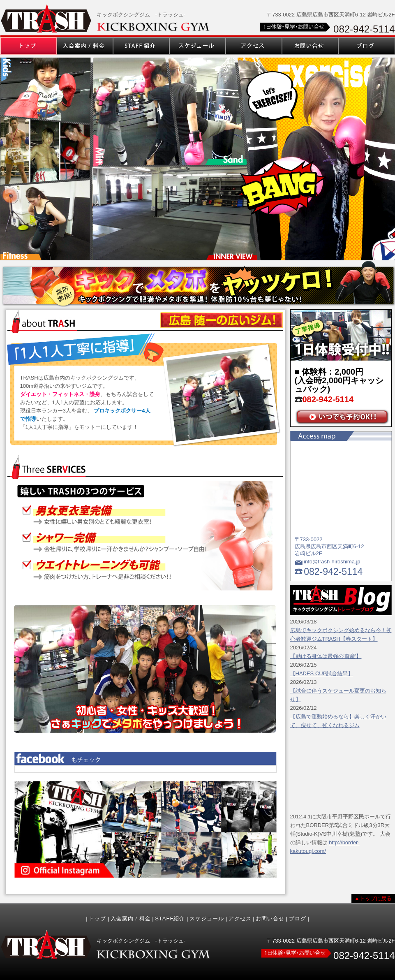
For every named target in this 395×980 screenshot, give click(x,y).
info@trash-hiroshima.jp (332, 562)
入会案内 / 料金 (131, 919)
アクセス (240, 919)
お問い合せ (270, 919)
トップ (97, 919)
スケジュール (207, 919)
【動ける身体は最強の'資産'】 (326, 656)
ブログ (298, 919)
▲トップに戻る (373, 898)
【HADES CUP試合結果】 (322, 673)
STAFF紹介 (170, 919)
